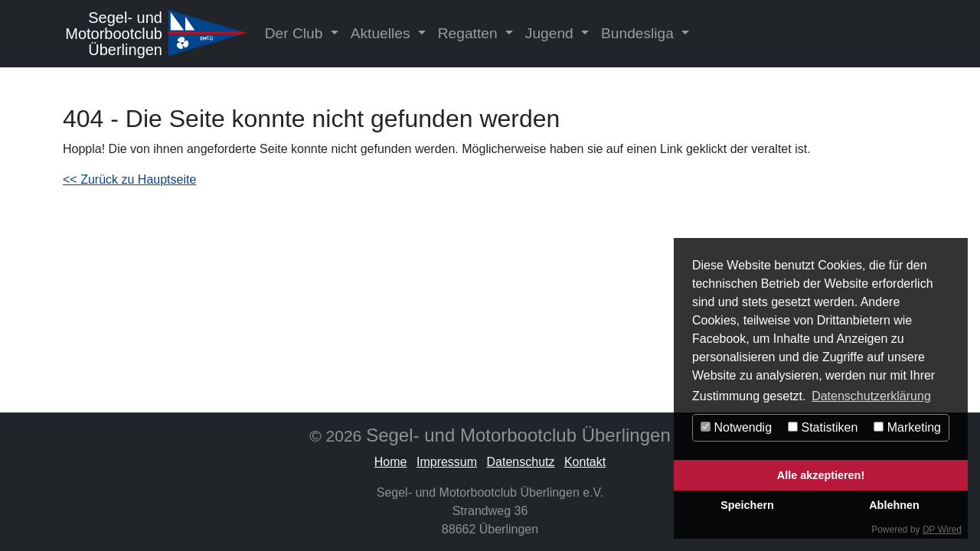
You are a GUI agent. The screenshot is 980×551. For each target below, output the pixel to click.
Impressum (447, 462)
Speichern (747, 505)
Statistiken (823, 427)
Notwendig (736, 427)
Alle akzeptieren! (821, 475)
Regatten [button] (470, 33)
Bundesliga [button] (639, 33)
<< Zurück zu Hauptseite (129, 179)
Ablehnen (894, 505)
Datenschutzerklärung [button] (871, 396)
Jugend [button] (551, 33)
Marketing (907, 427)
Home (391, 462)
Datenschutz (521, 462)
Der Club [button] (296, 33)
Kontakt (585, 462)
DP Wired (942, 530)
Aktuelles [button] (382, 33)
